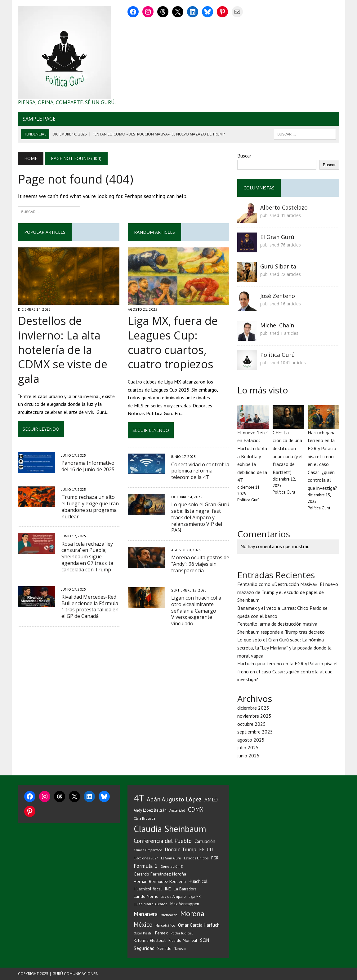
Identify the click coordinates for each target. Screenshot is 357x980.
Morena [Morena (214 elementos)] (192, 913)
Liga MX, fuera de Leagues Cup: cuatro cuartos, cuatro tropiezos (173, 342)
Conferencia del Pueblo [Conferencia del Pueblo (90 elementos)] (163, 841)
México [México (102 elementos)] (143, 924)
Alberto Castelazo (284, 207)
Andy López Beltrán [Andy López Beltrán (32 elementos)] (150, 810)
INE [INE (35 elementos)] (168, 889)
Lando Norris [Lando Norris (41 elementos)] (146, 896)
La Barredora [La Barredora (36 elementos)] (185, 889)
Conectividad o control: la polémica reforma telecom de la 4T (200, 471)
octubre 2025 (252, 724)
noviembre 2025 (254, 716)
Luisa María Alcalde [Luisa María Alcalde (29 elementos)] (151, 904)
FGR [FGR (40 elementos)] (215, 858)
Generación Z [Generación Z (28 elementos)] (172, 866)
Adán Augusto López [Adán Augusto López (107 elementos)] (174, 799)
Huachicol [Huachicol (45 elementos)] (198, 881)
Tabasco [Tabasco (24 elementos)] (180, 949)
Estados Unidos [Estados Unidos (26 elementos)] (196, 858)
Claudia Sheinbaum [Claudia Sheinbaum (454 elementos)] (170, 829)
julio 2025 (248, 747)
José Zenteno (278, 296)
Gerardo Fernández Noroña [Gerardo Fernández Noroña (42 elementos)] (160, 874)
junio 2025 (248, 756)
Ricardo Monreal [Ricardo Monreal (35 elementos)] (183, 940)
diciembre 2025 (253, 708)
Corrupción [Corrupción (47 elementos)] (205, 841)
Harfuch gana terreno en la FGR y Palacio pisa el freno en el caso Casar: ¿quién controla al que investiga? (288, 671)
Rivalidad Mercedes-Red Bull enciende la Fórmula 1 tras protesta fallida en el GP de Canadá (90, 606)
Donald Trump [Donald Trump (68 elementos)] (181, 849)
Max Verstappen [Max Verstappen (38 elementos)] (185, 904)
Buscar (244, 156)
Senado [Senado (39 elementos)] (164, 948)
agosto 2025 (251, 740)
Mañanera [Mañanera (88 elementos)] (146, 914)
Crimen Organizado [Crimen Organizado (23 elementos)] (148, 850)
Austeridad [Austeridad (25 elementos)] (177, 810)
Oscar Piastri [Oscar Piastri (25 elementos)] (143, 933)
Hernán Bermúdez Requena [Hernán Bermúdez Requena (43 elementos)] (160, 881)
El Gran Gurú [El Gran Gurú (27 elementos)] (171, 858)
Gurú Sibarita (278, 266)
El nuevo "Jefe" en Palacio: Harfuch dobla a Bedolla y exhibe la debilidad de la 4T (253, 456)
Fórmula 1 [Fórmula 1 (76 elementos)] (146, 866)
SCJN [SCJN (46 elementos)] (205, 940)
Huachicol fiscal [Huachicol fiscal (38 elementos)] (148, 889)
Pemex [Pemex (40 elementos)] (161, 933)
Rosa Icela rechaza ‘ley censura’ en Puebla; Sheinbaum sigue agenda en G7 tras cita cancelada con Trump (87, 557)
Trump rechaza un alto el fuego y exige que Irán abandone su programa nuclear (90, 507)
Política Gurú (278, 355)
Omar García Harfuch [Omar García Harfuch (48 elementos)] (199, 925)
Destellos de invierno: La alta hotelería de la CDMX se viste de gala (63, 350)
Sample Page (39, 119)
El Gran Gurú (277, 237)
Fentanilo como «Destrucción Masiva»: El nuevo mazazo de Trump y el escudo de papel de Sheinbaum (288, 592)
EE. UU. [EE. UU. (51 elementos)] (206, 849)
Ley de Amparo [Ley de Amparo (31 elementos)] (173, 896)
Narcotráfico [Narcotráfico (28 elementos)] (165, 925)
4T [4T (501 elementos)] (139, 798)
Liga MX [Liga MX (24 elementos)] (195, 897)
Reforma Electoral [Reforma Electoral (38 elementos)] (150, 940)
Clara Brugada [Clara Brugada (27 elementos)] (144, 818)
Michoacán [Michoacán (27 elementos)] (169, 915)
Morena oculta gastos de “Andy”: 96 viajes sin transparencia (200, 564)
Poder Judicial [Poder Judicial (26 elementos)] (182, 933)
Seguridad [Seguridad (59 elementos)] (144, 948)
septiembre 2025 (255, 732)
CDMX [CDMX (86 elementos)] (196, 809)
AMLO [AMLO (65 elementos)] (211, 800)
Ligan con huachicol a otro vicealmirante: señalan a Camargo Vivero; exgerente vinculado (196, 611)
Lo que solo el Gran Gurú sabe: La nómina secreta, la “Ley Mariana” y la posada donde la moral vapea (284, 647)
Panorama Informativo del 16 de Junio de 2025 (88, 466)
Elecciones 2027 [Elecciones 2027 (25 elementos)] (146, 858)
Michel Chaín (277, 325)
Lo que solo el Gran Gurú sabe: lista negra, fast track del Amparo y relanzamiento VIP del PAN (200, 517)
